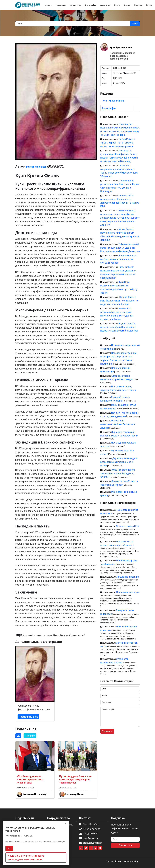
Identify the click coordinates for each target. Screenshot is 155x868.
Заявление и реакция (128, 577)
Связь (149, 5)
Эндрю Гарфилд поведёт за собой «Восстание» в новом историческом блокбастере (119, 327)
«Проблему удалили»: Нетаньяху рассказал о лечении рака (30, 779)
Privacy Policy (131, 861)
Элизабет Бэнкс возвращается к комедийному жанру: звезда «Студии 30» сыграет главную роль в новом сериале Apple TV (120, 218)
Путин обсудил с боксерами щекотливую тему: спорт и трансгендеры (75, 779)
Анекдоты (105, 5)
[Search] (73, 24)
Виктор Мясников (36, 167)
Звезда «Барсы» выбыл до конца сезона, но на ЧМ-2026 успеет (118, 259)
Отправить (107, 731)
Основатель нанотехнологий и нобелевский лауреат (118, 424)
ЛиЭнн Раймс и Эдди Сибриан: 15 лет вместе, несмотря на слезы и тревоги (118, 143)
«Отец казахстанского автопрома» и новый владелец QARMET (118, 473)
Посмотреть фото (28, 717)
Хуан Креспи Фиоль (121, 47)
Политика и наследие (128, 592)
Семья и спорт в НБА (127, 526)
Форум (127, 5)
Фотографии (91, 5)
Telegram (30, 736)
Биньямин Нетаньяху (34, 794)
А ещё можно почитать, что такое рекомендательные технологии (26, 858)
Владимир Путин (75, 794)
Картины (138, 5)
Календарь (61, 5)
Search (135, 24)
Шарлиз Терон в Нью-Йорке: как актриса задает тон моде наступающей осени (120, 301)
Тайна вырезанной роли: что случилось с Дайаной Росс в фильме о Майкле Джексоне (120, 248)
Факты (117, 5)
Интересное (75, 5)
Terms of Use (114, 861)
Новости (48, 5)
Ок (9, 848)
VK (18, 736)
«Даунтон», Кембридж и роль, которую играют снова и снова (119, 462)
